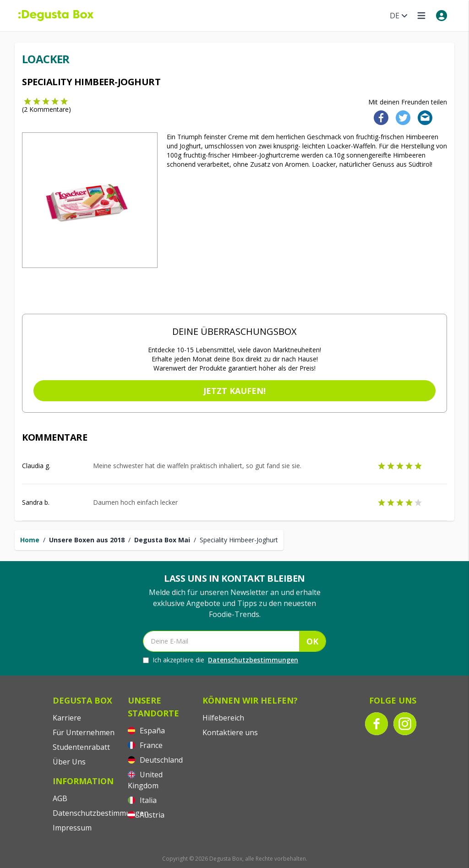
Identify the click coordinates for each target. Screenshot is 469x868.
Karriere (67, 718)
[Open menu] (421, 16)
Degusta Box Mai (162, 540)
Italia (142, 800)
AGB (60, 798)
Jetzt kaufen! (234, 391)
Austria (146, 815)
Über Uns (69, 762)
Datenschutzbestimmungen (253, 660)
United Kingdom (145, 780)
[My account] (442, 16)
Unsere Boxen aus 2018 (87, 540)
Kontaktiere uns (230, 732)
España (146, 731)
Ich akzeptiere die (221, 660)
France (145, 745)
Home (30, 540)
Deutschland (155, 760)
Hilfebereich (223, 718)
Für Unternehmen (84, 732)
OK (312, 641)
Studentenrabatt (81, 747)
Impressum (72, 828)
